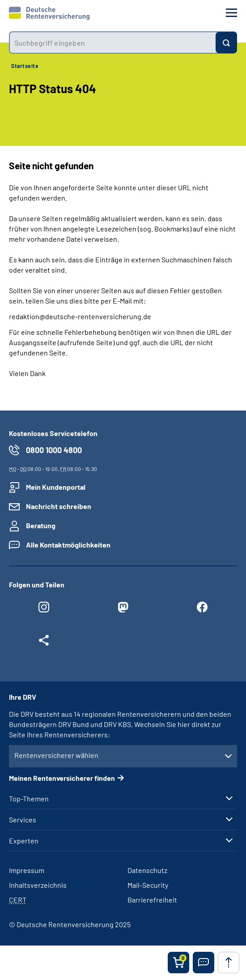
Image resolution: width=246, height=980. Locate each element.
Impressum (27, 870)
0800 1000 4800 (54, 450)
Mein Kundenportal (56, 487)
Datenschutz (147, 870)
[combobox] (112, 43)
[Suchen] (226, 43)
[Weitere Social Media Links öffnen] (44, 642)
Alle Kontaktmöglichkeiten (68, 545)
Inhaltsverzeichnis (38, 885)
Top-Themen (29, 799)
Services (23, 820)
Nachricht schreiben (59, 506)
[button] (204, 963)
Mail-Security (148, 885)
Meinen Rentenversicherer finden (62, 778)
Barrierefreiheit (152, 900)
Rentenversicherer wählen (56, 755)
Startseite (25, 66)
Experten (24, 841)
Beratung (41, 525)
